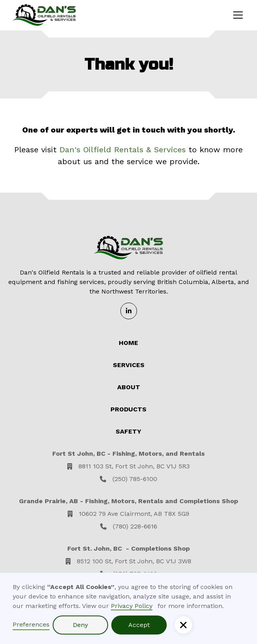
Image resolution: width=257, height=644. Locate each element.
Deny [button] (80, 625)
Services (129, 365)
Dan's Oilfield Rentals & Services (123, 150)
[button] (183, 625)
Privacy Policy (132, 606)
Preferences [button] (31, 624)
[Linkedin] (129, 311)
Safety (128, 431)
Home (128, 343)
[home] (44, 15)
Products (128, 409)
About (129, 387)
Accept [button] (139, 625)
